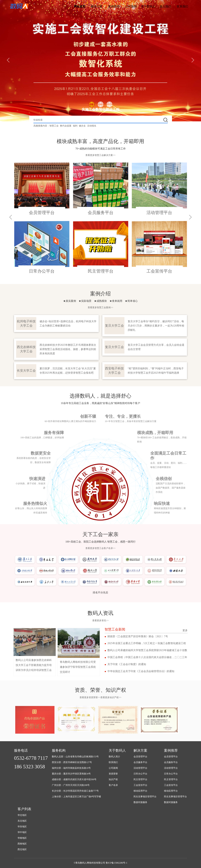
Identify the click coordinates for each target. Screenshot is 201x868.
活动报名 (92, 126)
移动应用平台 (140, 791)
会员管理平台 (140, 757)
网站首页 (80, 6)
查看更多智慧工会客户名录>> (100, 535)
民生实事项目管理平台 (145, 797)
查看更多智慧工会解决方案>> (100, 155)
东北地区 (22, 821)
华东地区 (22, 827)
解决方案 (97, 6)
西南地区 (22, 844)
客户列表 (24, 809)
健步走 (82, 126)
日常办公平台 (140, 774)
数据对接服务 (140, 802)
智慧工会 (54, 126)
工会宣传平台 (140, 785)
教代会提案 (66, 126)
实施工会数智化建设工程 (101, 110)
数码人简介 (114, 757)
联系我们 (182, 6)
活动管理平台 (140, 768)
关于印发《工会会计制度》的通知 (140, 665)
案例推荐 (114, 6)
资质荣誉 (113, 774)
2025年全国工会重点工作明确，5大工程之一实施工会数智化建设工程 (160, 644)
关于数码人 (148, 6)
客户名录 (113, 785)
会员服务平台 (140, 762)
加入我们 (165, 6)
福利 (75, 126)
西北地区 (22, 850)
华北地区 (22, 815)
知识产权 (113, 780)
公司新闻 (131, 6)
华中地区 (22, 832)
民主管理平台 (140, 780)
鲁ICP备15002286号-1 (116, 863)
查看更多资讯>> (100, 620)
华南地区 (22, 838)
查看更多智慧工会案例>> (100, 294)
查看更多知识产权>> (111, 684)
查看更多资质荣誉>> (90, 684)
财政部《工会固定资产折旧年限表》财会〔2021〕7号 (151, 637)
